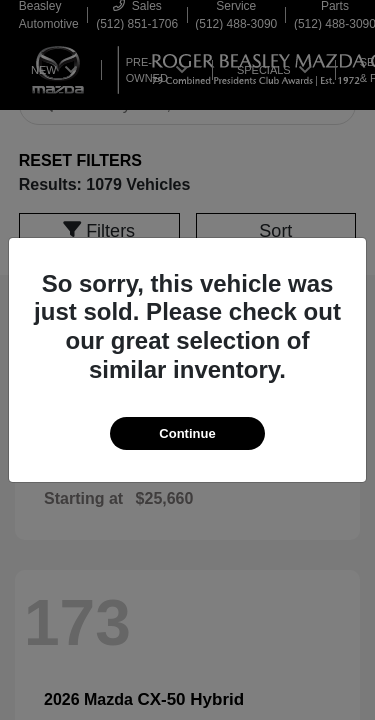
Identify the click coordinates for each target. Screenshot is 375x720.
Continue (187, 433)
